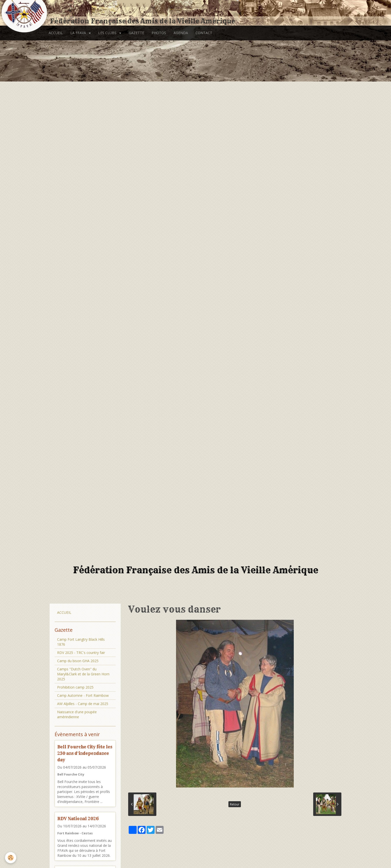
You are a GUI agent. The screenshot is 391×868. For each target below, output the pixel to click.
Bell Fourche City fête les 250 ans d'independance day (85, 753)
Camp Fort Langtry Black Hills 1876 (81, 642)
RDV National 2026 (78, 819)
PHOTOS (159, 33)
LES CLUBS (108, 33)
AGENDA (181, 33)
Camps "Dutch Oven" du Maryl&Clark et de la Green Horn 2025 (83, 674)
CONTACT (204, 33)
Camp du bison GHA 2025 (78, 661)
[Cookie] (11, 858)
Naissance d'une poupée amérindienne (77, 714)
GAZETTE (136, 33)
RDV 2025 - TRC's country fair (81, 653)
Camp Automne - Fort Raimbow (83, 695)
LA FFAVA (79, 33)
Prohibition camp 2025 (75, 687)
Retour (235, 804)
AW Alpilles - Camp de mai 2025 (83, 704)
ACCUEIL (56, 33)
